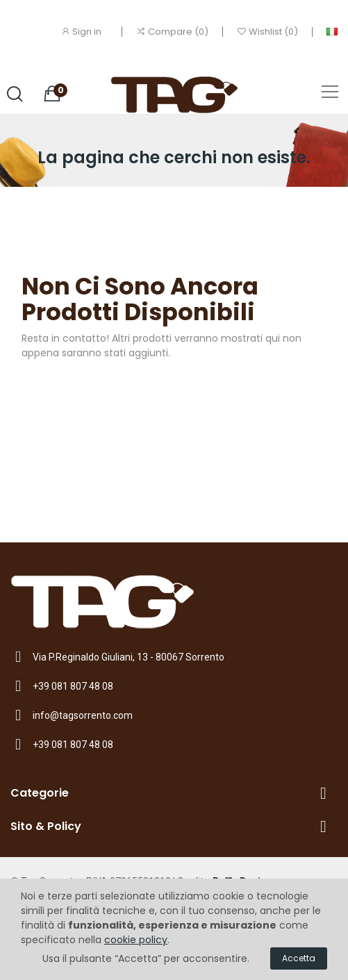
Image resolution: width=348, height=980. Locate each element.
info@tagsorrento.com (83, 715)
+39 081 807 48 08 (73, 686)
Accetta (299, 958)
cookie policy (136, 940)
